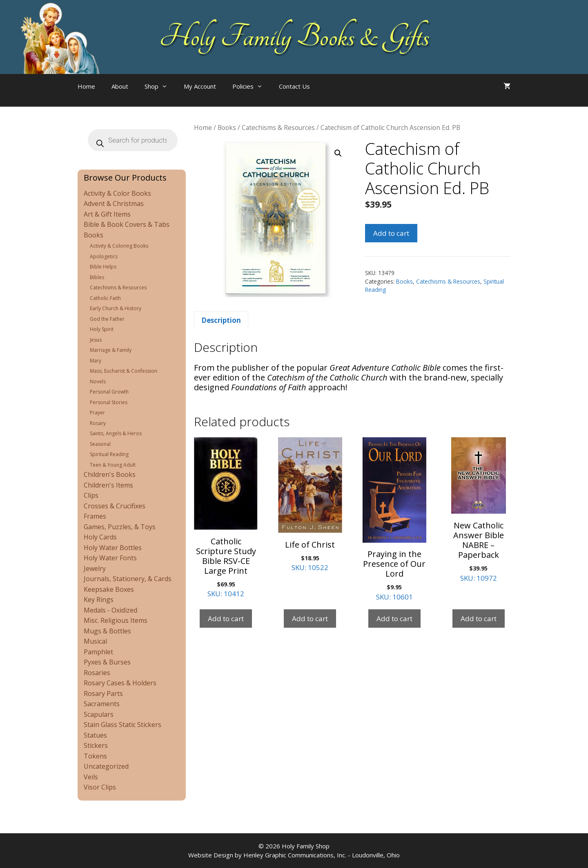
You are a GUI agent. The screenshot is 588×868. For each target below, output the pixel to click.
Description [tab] (221, 320)
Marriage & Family (111, 350)
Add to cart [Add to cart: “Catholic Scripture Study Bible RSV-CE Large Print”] (226, 619)
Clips (91, 495)
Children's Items (108, 485)
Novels (98, 381)
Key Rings (99, 600)
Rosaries (97, 673)
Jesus (96, 340)
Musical (95, 641)
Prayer (97, 413)
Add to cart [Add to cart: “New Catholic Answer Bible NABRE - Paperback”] (479, 619)
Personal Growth (109, 392)
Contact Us (294, 86)
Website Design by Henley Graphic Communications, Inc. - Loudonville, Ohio (294, 855)
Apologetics (104, 256)
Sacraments (102, 704)
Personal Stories (109, 402)
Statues (95, 735)
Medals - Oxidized (110, 610)
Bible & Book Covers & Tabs (127, 224)
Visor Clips (100, 787)
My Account (200, 86)
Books (227, 128)
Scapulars (99, 714)
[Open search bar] (334, 94)
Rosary (98, 423)
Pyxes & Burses (107, 662)
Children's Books (110, 474)
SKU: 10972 (479, 510)
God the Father (107, 319)
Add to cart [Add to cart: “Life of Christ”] (310, 619)
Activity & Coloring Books (119, 246)
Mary (96, 361)
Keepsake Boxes (109, 589)
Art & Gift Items (107, 214)
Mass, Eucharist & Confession (124, 371)
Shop (160, 86)
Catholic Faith (105, 298)
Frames (95, 516)
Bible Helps (103, 267)
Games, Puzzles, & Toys (120, 527)
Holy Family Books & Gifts (294, 37)
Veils (91, 777)
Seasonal (100, 444)
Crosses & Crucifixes (115, 506)
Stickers (96, 745)
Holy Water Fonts (110, 558)
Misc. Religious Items (116, 620)
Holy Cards (100, 537)
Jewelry (95, 568)
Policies (252, 86)
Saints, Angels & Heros (116, 433)
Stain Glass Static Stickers (122, 725)
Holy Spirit (102, 329)
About (120, 86)
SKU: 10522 (310, 505)
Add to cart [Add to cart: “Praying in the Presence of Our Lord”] (394, 619)
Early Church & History (116, 308)
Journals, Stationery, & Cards (128, 579)
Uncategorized (106, 766)
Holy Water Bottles (113, 548)
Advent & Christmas (114, 204)
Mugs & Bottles (107, 631)
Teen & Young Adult (113, 465)
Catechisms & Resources (278, 128)
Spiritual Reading (109, 454)
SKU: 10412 (226, 518)
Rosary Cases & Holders (120, 683)
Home (86, 86)
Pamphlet (98, 652)
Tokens (95, 756)
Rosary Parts (103, 694)
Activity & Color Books (117, 193)
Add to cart (391, 233)
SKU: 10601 (394, 519)
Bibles (97, 277)
